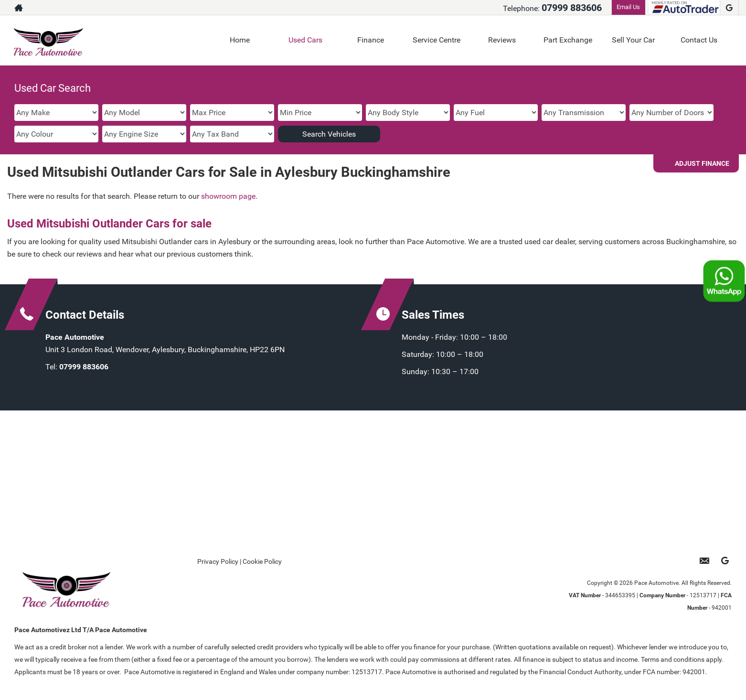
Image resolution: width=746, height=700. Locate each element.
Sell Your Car (633, 40)
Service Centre (437, 40)
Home (240, 40)
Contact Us (699, 40)
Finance (371, 40)
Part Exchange (568, 40)
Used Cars (305, 40)
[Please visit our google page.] (729, 8)
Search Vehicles (329, 134)
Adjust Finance (702, 163)
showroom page (228, 196)
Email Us (628, 7)
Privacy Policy (218, 561)
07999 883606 (572, 8)
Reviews (502, 40)
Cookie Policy (262, 561)
